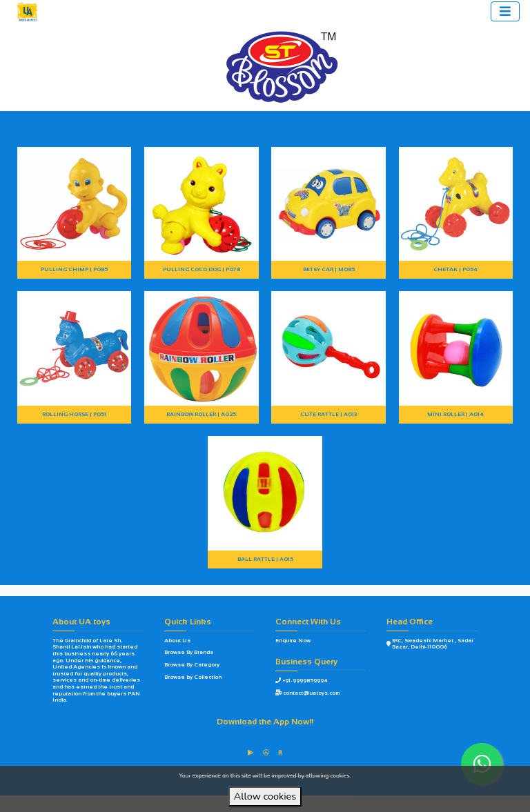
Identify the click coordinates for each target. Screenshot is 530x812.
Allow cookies (265, 796)
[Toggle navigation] (505, 11)
